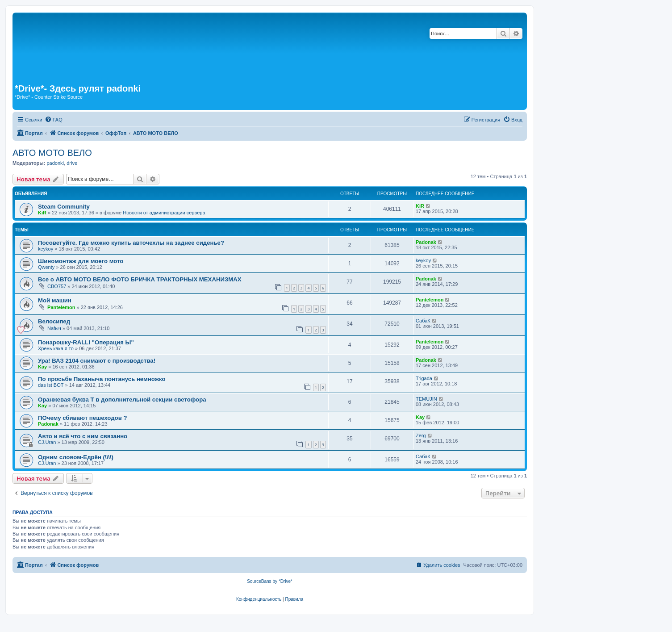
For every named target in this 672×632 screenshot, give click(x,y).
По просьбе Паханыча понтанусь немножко (102, 379)
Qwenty (46, 267)
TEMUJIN (426, 399)
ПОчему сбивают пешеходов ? (82, 418)
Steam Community (64, 207)
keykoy (46, 249)
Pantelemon (61, 307)
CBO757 (57, 286)
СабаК (423, 321)
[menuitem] (54, 120)
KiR (42, 213)
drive (72, 163)
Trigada (424, 378)
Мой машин (55, 300)
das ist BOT (51, 385)
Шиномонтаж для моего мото (81, 261)
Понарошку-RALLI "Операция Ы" (86, 342)
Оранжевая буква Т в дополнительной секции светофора (122, 400)
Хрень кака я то (56, 348)
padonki (55, 163)
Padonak (426, 242)
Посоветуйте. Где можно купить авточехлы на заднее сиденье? (131, 243)
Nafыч (54, 328)
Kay (42, 367)
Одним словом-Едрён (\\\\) (76, 457)
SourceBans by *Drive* (270, 581)
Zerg (421, 435)
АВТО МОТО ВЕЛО (52, 153)
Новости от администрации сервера (164, 213)
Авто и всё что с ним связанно (83, 436)
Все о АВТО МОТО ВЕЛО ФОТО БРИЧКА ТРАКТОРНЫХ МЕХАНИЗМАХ (140, 279)
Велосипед (54, 321)
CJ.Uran (47, 442)
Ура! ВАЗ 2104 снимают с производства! (97, 361)
